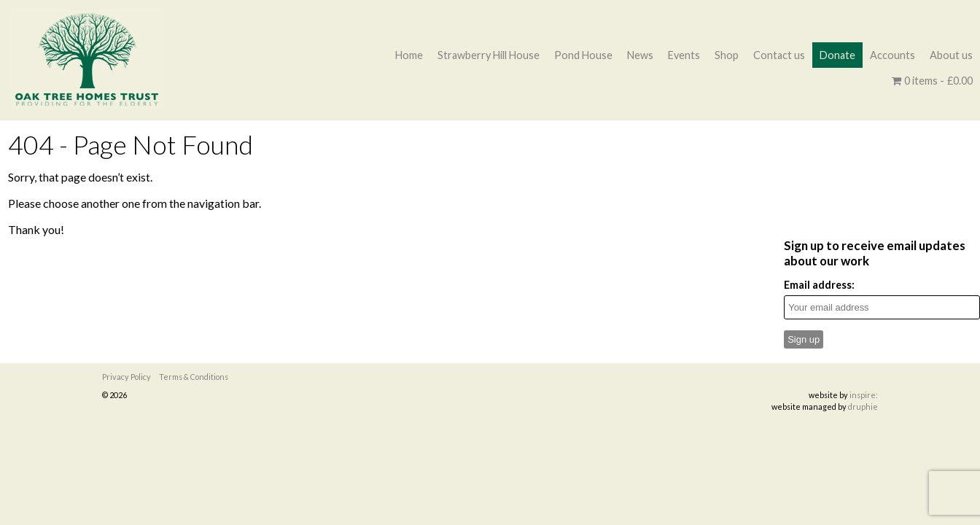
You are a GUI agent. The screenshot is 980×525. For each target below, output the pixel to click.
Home (409, 55)
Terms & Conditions (194, 377)
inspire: (864, 395)
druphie (863, 407)
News (640, 55)
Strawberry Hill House (489, 55)
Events (684, 55)
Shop (727, 55)
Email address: (819, 285)
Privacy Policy (127, 377)
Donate (837, 55)
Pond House (583, 55)
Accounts (892, 55)
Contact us (779, 55)
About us (951, 55)
